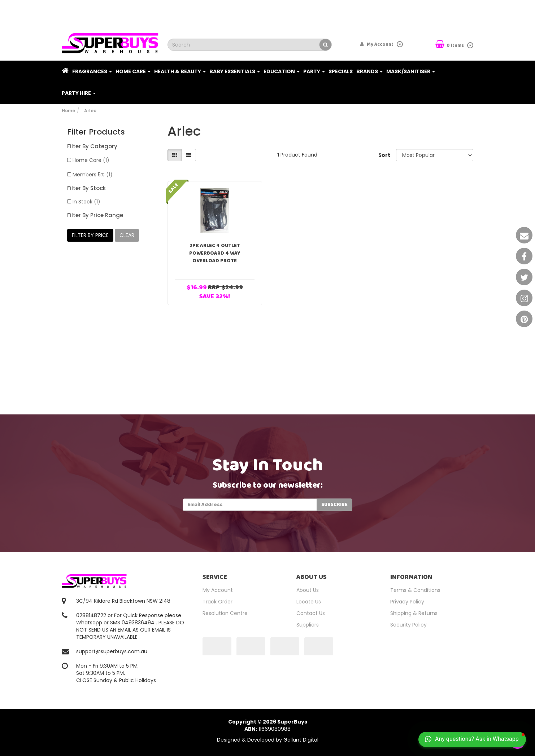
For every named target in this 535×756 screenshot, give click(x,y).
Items (450, 45)
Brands (369, 71)
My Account (218, 590)
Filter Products (96, 132)
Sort (384, 155)
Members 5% (93, 175)
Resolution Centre (225, 613)
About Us (308, 590)
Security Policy (408, 625)
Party (314, 71)
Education (282, 71)
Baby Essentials (235, 71)
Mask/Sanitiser (411, 71)
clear (127, 235)
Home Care (133, 71)
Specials (341, 71)
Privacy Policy (407, 602)
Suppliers (308, 625)
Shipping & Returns (414, 613)
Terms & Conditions (415, 590)
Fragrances (92, 71)
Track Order (218, 602)
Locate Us (309, 602)
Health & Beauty (180, 71)
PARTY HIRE (79, 93)
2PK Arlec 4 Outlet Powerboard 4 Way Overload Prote (215, 253)
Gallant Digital (301, 740)
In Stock (86, 202)
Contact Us (311, 613)
